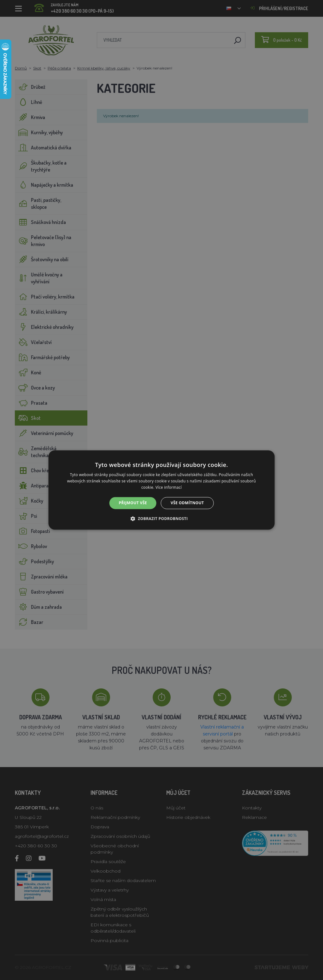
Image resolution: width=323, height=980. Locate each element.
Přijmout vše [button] (133, 503)
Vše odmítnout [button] (187, 503)
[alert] (161, 490)
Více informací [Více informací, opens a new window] (169, 487)
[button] (162, 519)
